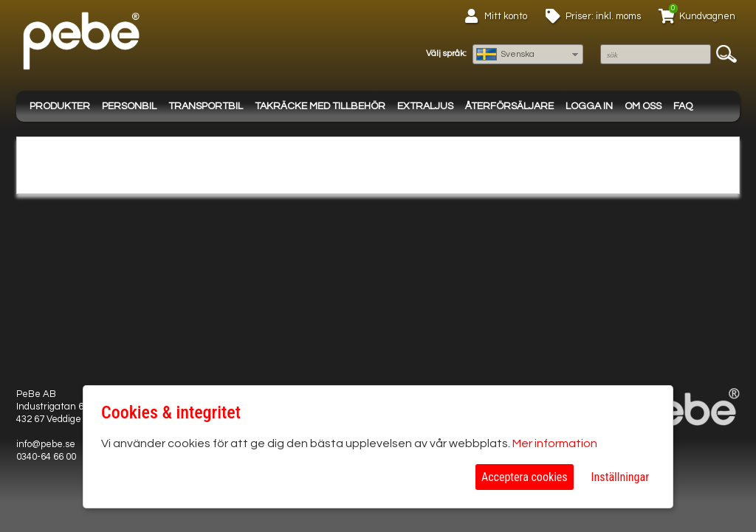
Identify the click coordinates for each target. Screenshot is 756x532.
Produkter (60, 106)
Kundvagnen (707, 16)
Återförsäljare (509, 106)
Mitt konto (506, 16)
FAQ (683, 106)
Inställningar (620, 477)
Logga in (589, 106)
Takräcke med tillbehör (320, 106)
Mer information (555, 443)
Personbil (129, 106)
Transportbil (206, 106)
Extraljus (425, 106)
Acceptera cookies (525, 477)
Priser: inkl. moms (603, 16)
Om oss (643, 106)
